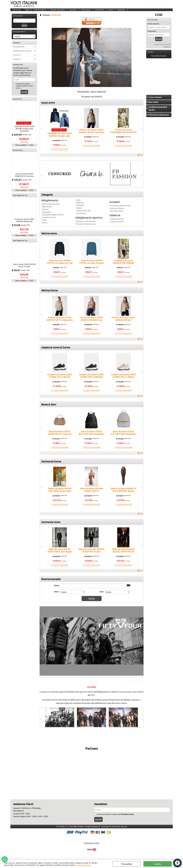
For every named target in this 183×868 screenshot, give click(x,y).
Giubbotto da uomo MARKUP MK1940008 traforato (123, 266)
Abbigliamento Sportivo (22, 54)
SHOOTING (119, 11)
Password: (152, 35)
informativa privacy (127, 817)
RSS (32, 148)
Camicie (45, 213)
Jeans (78, 203)
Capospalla (46, 215)
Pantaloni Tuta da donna (86, 225)
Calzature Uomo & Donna (56, 351)
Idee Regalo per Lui (20, 244)
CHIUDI (181, 862)
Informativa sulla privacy (83, 865)
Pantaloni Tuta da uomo (86, 227)
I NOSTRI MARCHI (39, 11)
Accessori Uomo (117, 214)
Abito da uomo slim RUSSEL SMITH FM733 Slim (91, 554)
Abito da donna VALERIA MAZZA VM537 (91, 493)
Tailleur (79, 211)
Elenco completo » (21, 148)
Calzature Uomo (117, 225)
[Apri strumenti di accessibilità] (176, 858)
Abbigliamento (19, 50)
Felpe (44, 223)
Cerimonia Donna (51, 465)
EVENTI (109, 11)
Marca (56, 595)
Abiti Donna (47, 210)
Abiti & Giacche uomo (51, 207)
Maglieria (80, 206)
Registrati (167, 50)
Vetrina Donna (50, 294)
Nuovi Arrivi (17, 102)
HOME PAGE (17, 11)
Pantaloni (80, 209)
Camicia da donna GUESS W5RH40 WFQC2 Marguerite (123, 323)
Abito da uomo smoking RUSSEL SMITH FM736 (123, 554)
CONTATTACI (97, 11)
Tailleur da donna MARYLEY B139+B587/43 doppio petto (123, 494)
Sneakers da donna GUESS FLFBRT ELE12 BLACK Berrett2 (60, 380)
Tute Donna (81, 217)
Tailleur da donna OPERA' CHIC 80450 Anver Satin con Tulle (60, 494)
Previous (41, 645)
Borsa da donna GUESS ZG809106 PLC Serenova (24, 178)
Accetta (158, 864)
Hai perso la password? (163, 48)
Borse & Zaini (18, 153)
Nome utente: (153, 27)
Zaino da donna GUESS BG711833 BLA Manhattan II (91, 437)
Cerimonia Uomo (51, 525)
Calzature (17, 62)
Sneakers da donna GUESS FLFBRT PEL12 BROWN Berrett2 (91, 380)
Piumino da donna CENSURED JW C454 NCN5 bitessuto (123, 136)
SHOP (27, 11)
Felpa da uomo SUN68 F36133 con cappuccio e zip (60, 265)
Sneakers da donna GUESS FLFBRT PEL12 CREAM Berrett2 (123, 380)
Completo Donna (49, 221)
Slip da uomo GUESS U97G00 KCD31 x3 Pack (24, 269)
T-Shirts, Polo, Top (83, 214)
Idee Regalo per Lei (20, 199)
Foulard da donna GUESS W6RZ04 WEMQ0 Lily (24, 224)
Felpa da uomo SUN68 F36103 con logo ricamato (91, 265)
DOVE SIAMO (84, 11)
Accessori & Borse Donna (120, 209)
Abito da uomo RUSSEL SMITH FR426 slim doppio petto (60, 555)
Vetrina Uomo (49, 237)
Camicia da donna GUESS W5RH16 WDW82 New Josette (91, 323)
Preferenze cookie (92, 845)
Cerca (56, 589)
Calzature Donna (117, 222)
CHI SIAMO (72, 11)
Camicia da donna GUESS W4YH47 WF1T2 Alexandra (60, 322)
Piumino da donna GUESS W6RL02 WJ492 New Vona (91, 134)
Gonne (45, 226)
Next (142, 645)
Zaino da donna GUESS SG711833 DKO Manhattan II (123, 437)
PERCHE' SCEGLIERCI (57, 11)
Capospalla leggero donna (53, 218)
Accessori (17, 58)
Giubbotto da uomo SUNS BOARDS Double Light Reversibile (24, 132)
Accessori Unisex (117, 212)
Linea (101, 595)
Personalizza (127, 864)
